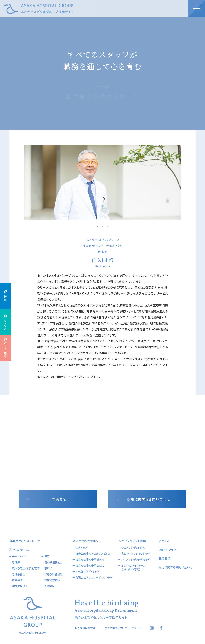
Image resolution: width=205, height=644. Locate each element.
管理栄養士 (19, 574)
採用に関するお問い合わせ (149, 499)
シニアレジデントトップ (134, 548)
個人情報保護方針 (85, 628)
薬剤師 (48, 568)
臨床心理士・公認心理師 (26, 568)
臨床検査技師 (52, 580)
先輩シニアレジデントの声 (136, 554)
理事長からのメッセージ (25, 541)
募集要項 (59, 499)
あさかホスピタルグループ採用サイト (39, 9)
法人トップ (81, 548)
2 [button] (102, 227)
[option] (102, 182)
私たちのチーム (19, 550)
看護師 (16, 562)
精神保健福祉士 (53, 562)
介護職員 (49, 586)
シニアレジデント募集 (132, 541)
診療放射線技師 (53, 574)
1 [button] (97, 227)
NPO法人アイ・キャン (87, 571)
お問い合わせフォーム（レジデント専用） (133, 567)
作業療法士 (19, 580)
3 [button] (108, 227)
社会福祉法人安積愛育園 (90, 559)
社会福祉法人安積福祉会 (90, 565)
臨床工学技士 (20, 586)
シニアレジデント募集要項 (136, 559)
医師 (47, 556)
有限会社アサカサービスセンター (94, 577)
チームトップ (19, 556)
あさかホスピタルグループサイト (123, 628)
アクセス (164, 541)
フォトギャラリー (169, 550)
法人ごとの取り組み (85, 541)
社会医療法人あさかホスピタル (93, 554)
